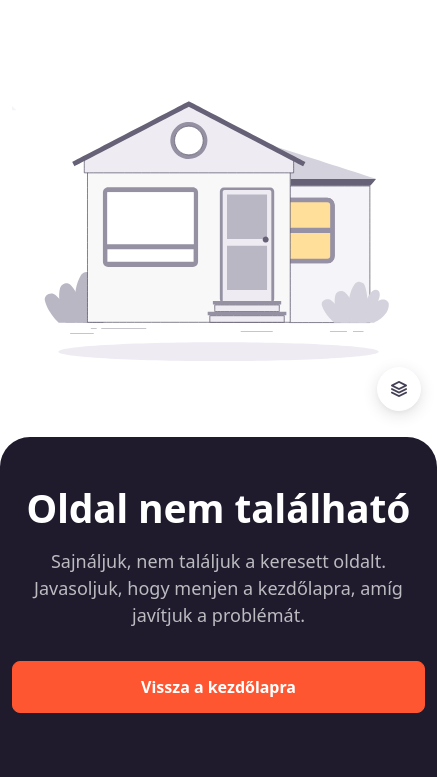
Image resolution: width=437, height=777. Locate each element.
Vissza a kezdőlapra (218, 687)
